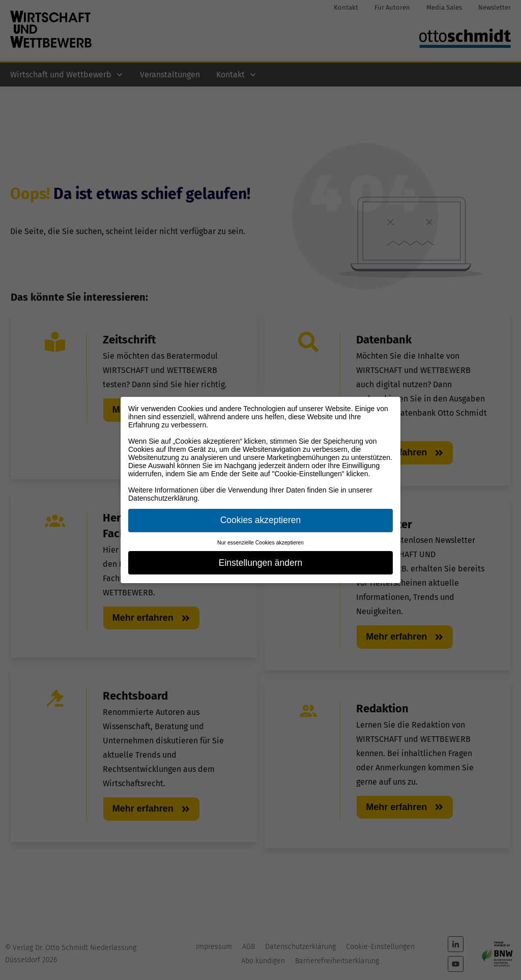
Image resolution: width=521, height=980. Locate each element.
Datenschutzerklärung (163, 498)
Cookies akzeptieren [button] (261, 520)
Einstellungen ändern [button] (260, 563)
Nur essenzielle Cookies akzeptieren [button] (260, 542)
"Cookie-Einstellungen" (308, 474)
